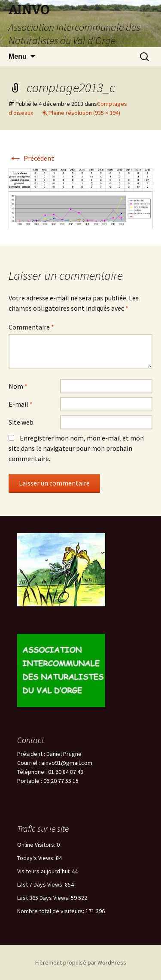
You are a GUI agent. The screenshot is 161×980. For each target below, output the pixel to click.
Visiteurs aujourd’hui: (44, 871)
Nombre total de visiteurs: (51, 911)
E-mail (21, 404)
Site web (21, 422)
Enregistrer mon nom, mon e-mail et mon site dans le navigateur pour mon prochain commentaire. (76, 448)
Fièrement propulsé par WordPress (81, 962)
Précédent (31, 158)
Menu (18, 56)
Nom (18, 386)
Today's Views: (36, 858)
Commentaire (31, 327)
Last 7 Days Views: (41, 884)
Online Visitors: (37, 845)
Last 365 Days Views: (44, 898)
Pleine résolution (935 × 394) (84, 113)
